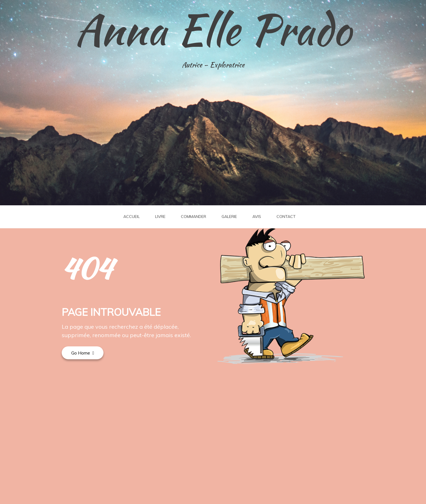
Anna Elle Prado (213, 29)
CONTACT (286, 217)
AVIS (257, 217)
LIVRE (160, 217)
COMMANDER (194, 217)
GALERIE (229, 217)
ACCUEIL (132, 217)
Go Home (83, 353)
